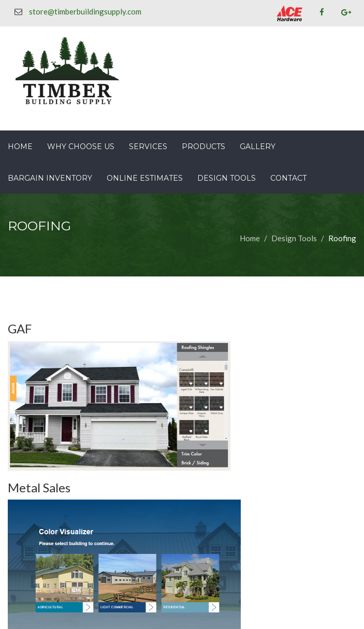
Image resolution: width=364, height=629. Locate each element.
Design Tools (227, 178)
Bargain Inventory (50, 178)
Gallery (258, 147)
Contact (288, 178)
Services (148, 147)
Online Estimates (145, 178)
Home (20, 147)
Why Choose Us (81, 147)
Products (203, 147)
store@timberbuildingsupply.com (85, 11)
